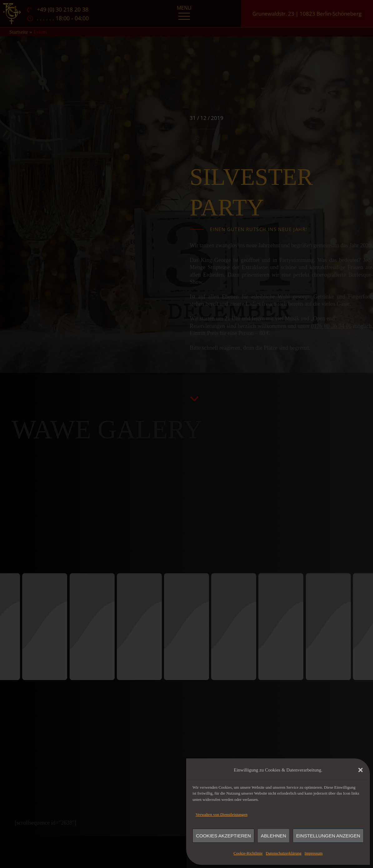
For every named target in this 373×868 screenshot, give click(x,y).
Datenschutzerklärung (284, 853)
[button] (361, 770)
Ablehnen (274, 836)
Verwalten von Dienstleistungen (221, 814)
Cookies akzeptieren (223, 836)
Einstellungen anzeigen (328, 836)
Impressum (314, 853)
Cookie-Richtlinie (248, 853)
